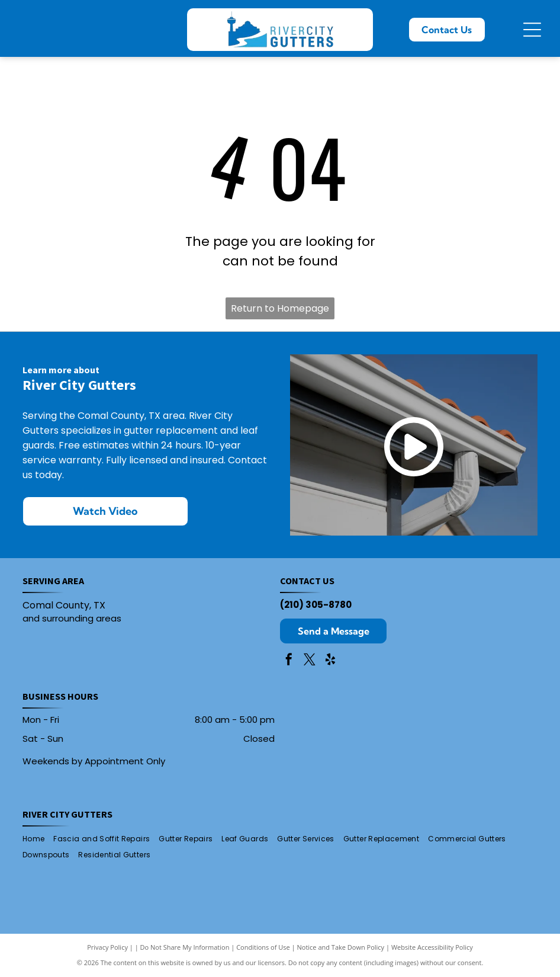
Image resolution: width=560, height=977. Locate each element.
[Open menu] (532, 30)
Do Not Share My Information (185, 947)
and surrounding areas (72, 618)
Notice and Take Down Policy (341, 947)
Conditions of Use (263, 947)
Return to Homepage (280, 308)
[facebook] (289, 661)
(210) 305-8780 (316, 605)
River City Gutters (67, 814)
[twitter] (310, 661)
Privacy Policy (107, 947)
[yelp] (330, 661)
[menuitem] (38, 839)
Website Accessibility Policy (432, 947)
